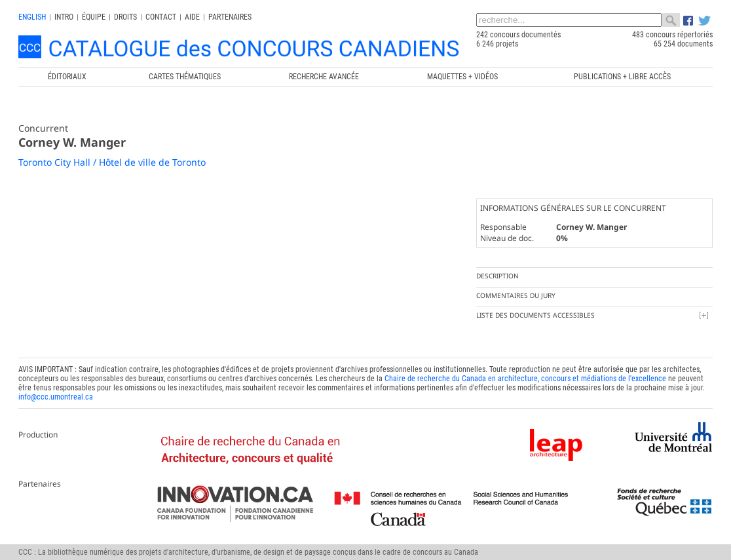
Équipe (94, 17)
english (32, 17)
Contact (161, 17)
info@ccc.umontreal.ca (56, 397)
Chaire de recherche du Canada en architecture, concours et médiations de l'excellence (525, 379)
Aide (192, 17)
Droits (125, 17)
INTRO (64, 17)
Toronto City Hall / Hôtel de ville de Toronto (112, 162)
